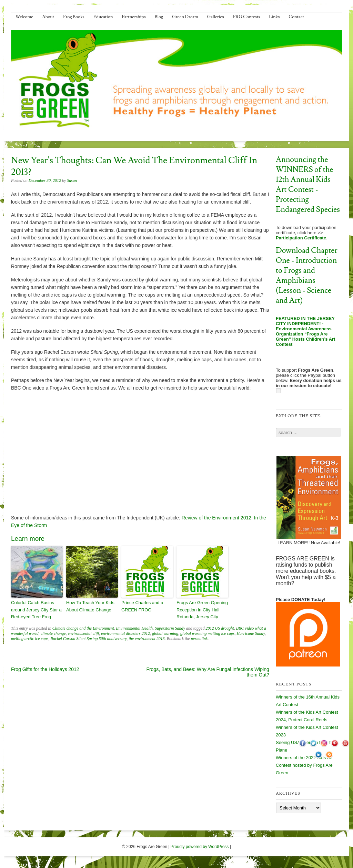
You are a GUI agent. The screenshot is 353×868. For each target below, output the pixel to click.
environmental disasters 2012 (125, 633)
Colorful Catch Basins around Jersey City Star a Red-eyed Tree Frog (36, 610)
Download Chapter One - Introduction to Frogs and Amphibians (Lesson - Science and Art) (307, 276)
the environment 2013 (147, 639)
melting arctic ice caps (30, 639)
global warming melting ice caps (207, 633)
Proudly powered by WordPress (200, 847)
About (48, 17)
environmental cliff (84, 633)
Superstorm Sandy (170, 628)
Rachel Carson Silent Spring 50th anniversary (89, 639)
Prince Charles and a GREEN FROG (142, 606)
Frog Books (74, 17)
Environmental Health (135, 628)
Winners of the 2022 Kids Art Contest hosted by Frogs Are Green (304, 765)
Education (103, 17)
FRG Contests (247, 17)
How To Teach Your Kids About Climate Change (90, 606)
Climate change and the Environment (83, 628)
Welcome (24, 17)
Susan (72, 180)
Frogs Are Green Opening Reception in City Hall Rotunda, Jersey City (202, 610)
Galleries (216, 17)
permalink (199, 639)
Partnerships (134, 17)
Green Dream (185, 17)
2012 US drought (220, 628)
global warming (165, 633)
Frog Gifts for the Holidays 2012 (45, 669)
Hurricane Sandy (251, 633)
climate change (53, 633)
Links (274, 17)
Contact (296, 17)
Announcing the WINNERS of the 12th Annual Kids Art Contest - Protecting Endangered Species (308, 185)
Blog (159, 17)
